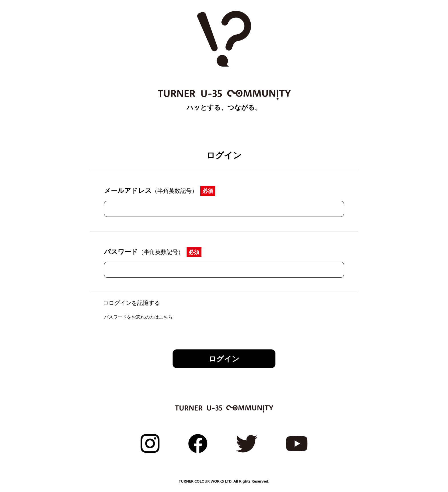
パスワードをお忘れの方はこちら (138, 317)
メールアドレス (151, 190)
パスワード (144, 251)
